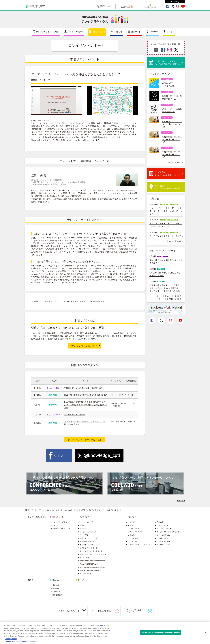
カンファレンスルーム (164, 529)
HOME (27, 510)
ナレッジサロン (133, 541)
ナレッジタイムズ (85, 558)
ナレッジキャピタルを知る (47, 32)
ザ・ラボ (130, 525)
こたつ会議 (83, 535)
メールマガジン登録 (102, 611)
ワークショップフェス (87, 532)
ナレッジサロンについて (85, 346)
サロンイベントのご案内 (88, 545)
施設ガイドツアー (162, 545)
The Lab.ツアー (57, 525)
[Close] (206, 633)
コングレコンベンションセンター (168, 532)
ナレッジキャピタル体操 (60, 529)
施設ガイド (136, 32)
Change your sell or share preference (20, 641)
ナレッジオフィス (162, 535)
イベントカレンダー (86, 522)
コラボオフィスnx (162, 541)
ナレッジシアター (162, 525)
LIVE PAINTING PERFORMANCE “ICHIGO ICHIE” (85, 395)
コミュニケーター (75, 32)
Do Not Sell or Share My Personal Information (161, 633)
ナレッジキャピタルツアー (61, 522)
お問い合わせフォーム (70, 611)
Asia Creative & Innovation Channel (91, 561)
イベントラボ (133, 538)
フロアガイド (132, 522)
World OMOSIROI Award (88, 564)
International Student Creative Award (92, 567)
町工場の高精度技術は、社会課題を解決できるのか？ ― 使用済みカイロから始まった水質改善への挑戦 (85, 405)
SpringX (159, 522)
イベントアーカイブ (86, 574)
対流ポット (83, 529)
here (101, 626)
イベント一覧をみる (174, 162)
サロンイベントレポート (54, 510)
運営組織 (55, 585)
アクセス (171, 32)
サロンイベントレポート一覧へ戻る (85, 440)
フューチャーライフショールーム (139, 545)
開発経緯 (55, 588)
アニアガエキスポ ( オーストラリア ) (166, 236)
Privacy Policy (11, 639)
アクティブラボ (134, 529)
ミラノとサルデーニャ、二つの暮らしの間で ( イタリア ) (166, 225)
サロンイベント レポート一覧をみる (168, 296)
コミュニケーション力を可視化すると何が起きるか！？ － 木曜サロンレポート (93, 510)
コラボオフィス (162, 538)
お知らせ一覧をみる (174, 241)
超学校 (81, 525)
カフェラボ (132, 535)
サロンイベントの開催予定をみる (169, 299)
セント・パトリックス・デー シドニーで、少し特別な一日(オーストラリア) (166, 211)
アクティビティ (99, 32)
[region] (105, 633)
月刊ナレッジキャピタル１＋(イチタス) (93, 554)
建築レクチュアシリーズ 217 (89, 538)
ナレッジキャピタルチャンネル (135, 611)
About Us (154, 32)
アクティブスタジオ (135, 532)
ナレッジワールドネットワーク (90, 551)
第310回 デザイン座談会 (75, 415)
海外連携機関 (56, 595)
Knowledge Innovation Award (89, 570)
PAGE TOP (181, 501)
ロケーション (56, 592)
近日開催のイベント (86, 541)
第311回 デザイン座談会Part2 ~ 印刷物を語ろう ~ (85, 388)
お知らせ (118, 32)
